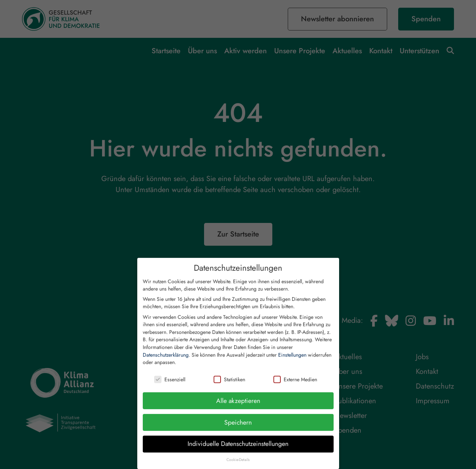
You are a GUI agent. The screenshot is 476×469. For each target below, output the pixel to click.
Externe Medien (295, 385)
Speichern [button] (238, 427)
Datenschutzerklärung (166, 360)
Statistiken (229, 385)
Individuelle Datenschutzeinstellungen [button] (238, 449)
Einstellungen (292, 360)
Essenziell (170, 385)
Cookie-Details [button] (238, 465)
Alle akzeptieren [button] (238, 406)
